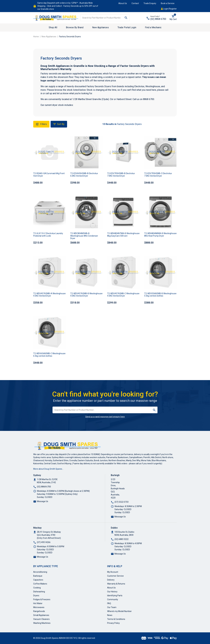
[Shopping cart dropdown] (173, 18)
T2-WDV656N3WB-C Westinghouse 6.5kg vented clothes (49, 355)
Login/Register (169, 9)
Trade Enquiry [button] (150, 3)
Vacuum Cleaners (41, 619)
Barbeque (38, 576)
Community (113, 599)
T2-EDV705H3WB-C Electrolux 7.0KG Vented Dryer (158, 175)
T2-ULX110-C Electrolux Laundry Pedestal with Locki (48, 235)
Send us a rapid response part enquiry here (105, 417)
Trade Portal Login (127, 27)
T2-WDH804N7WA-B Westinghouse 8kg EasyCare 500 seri (123, 235)
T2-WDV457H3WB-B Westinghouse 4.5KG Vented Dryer (86, 295)
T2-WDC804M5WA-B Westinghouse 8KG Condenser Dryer (84, 236)
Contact (135, 3)
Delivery (111, 580)
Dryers (36, 596)
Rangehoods (39, 611)
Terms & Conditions (116, 619)
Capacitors (38, 580)
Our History (112, 592)
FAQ (109, 603)
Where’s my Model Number (119, 611)
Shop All (53, 27)
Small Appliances (41, 615)
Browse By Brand (75, 27)
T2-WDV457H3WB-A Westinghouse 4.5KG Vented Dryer (49, 295)
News (110, 615)
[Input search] (101, 18)
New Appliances (100, 27)
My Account (113, 572)
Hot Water (38, 603)
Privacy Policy (113, 623)
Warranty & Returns (116, 584)
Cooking (37, 588)
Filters (41, 124)
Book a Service (168, 3)
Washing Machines (42, 623)
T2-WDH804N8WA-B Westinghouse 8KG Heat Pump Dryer (160, 235)
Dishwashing (39, 592)
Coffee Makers (40, 584)
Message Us (43, 501)
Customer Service (115, 576)
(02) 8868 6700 (158, 19)
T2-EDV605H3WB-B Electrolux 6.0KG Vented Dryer (84, 175)
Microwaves (39, 607)
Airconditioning (40, 572)
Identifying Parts (115, 596)
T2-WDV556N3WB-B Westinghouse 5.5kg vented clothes (160, 295)
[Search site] (126, 18)
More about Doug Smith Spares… (48, 469)
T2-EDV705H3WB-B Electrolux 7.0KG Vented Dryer (121, 175)
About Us (123, 3)
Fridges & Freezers (42, 599)
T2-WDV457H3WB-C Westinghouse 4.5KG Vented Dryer (123, 295)
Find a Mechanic (153, 27)
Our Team (112, 607)
